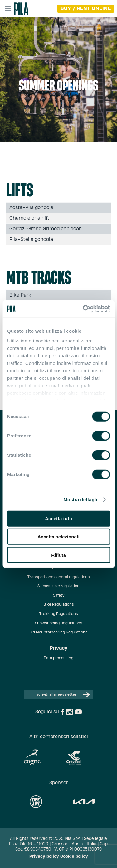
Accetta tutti (58, 518)
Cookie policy (74, 857)
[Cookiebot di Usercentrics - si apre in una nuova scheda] (83, 309)
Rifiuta (58, 555)
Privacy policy (44, 857)
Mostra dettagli (80, 500)
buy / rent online (86, 9)
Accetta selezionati (58, 537)
